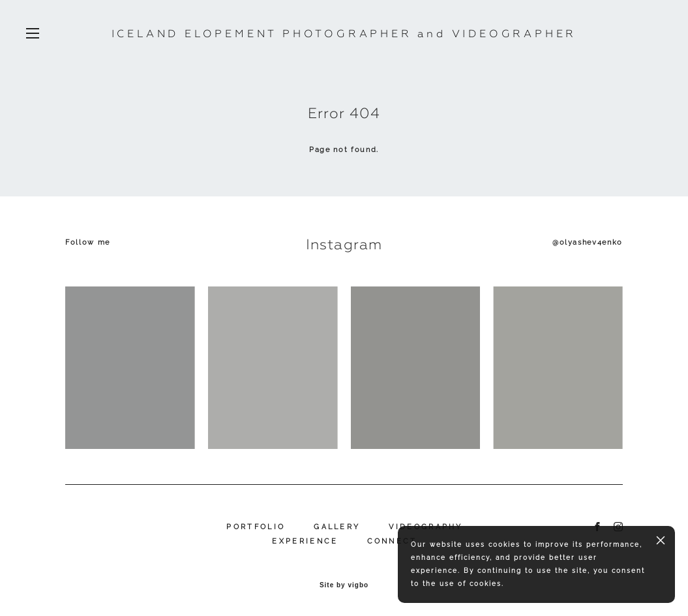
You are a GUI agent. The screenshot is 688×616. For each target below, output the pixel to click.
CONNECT (392, 541)
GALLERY (337, 527)
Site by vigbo (344, 585)
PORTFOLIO (256, 527)
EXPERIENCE (305, 541)
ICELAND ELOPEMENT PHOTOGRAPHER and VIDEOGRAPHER (344, 34)
